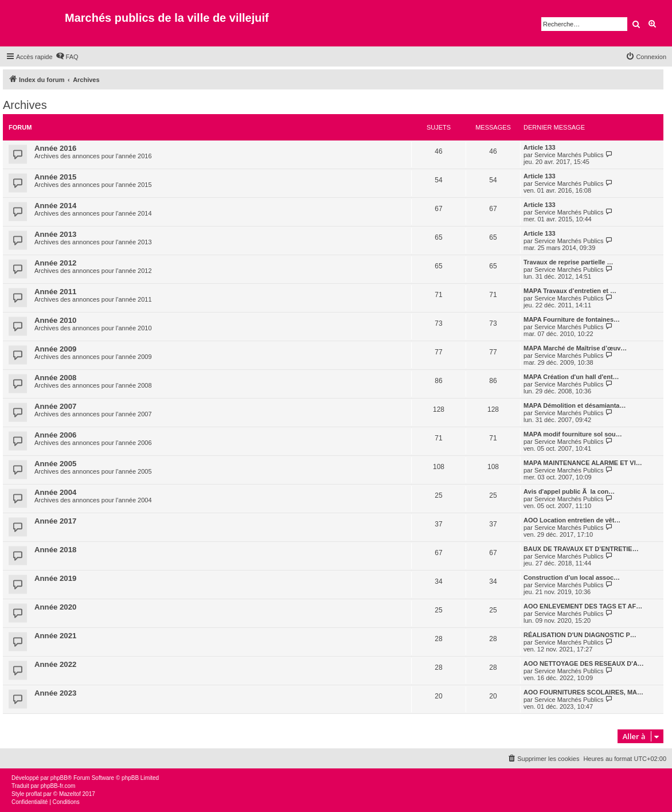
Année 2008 (55, 378)
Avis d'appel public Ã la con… (569, 491)
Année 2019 (55, 578)
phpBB (59, 778)
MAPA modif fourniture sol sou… (573, 434)
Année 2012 (55, 263)
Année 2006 (55, 435)
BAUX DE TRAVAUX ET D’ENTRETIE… (581, 549)
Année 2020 (55, 607)
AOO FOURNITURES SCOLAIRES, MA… (583, 692)
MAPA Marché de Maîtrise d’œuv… (575, 348)
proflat (34, 794)
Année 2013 (55, 234)
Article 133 (540, 147)
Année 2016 (55, 148)
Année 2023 (55, 693)
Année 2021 (55, 636)
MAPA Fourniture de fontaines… (572, 319)
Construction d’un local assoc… (572, 577)
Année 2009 (55, 349)
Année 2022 (55, 664)
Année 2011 (55, 292)
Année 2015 (55, 177)
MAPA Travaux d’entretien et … (570, 291)
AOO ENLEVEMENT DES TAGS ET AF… (583, 606)
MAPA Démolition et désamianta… (575, 405)
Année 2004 (55, 492)
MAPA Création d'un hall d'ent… (571, 377)
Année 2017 (55, 521)
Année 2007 (55, 406)
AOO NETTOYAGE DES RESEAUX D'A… (584, 663)
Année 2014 (55, 206)
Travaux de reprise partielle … (569, 262)
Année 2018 (55, 550)
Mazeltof (70, 794)
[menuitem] (67, 57)
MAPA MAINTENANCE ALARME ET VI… (583, 463)
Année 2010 (55, 320)
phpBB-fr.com (58, 786)
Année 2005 (55, 464)
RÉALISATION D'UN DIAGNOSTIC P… (580, 635)
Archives (25, 105)
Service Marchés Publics (569, 155)
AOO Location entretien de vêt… (572, 520)
